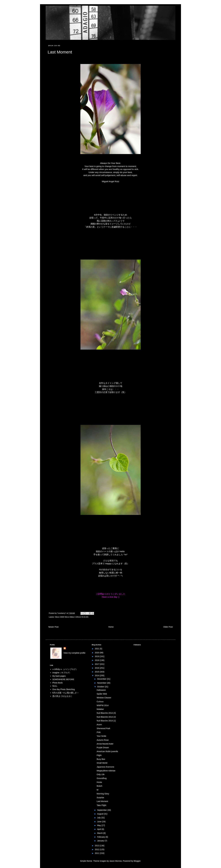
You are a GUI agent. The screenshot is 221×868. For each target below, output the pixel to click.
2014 (97, 676)
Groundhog (102, 778)
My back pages (59, 676)
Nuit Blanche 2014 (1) (106, 721)
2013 (97, 846)
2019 (97, 656)
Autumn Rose (103, 740)
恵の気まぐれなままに (62, 696)
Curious (100, 702)
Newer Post (53, 627)
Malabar (100, 709)
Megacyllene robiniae (106, 771)
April (99, 829)
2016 (97, 668)
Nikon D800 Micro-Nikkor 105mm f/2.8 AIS (72, 617)
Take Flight (101, 805)
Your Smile (101, 736)
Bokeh (100, 786)
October (101, 687)
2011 (97, 853)
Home (111, 627)
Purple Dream (103, 748)
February (101, 837)
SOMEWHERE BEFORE (63, 679)
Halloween (101, 690)
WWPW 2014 (103, 705)
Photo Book (58, 683)
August (100, 814)
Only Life (101, 774)
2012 (97, 849)
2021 (97, 649)
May (99, 825)
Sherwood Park (103, 728)
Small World (102, 763)
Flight (99, 755)
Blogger (137, 861)
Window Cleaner (104, 698)
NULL (55, 686)
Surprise (100, 798)
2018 (97, 660)
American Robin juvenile (107, 751)
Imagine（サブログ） (62, 673)
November (102, 683)
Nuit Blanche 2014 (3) (106, 713)
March (100, 833)
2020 (97, 653)
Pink (99, 732)
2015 (97, 672)
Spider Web (102, 694)
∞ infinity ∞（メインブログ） (65, 669)
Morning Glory (103, 794)
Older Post (168, 627)
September (102, 810)
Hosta (99, 782)
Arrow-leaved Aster (105, 744)
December (102, 679)
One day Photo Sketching (64, 689)
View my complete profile (74, 653)
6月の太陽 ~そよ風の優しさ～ (66, 693)
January (101, 841)
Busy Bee (101, 759)
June (100, 822)
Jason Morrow (116, 861)
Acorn (99, 725)
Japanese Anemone (105, 767)
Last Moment (102, 801)
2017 (97, 664)
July (99, 818)
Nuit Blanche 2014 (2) (106, 717)
